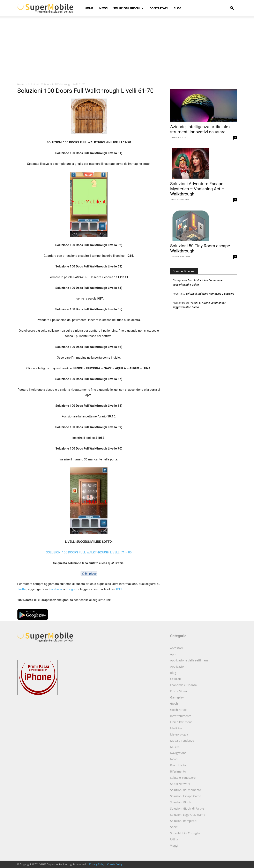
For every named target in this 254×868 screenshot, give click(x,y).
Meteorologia (179, 734)
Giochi (174, 704)
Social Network (180, 784)
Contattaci (159, 8)
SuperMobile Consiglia (185, 833)
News (103, 8)
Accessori (176, 648)
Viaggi (174, 845)
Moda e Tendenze (182, 741)
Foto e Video (178, 691)
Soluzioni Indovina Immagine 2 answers (210, 294)
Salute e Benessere (183, 778)
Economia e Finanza (183, 685)
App (173, 654)
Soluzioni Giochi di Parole (187, 808)
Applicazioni (178, 666)
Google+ (71, 589)
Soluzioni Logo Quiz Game (188, 815)
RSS (119, 589)
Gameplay (177, 697)
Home (89, 8)
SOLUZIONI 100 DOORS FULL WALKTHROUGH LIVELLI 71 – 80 (89, 552)
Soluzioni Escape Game (186, 796)
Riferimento (178, 771)
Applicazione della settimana (189, 660)
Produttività (178, 765)
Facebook (56, 589)
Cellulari (176, 679)
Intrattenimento (181, 716)
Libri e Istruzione (181, 722)
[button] (232, 9)
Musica (175, 747)
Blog (177, 8)
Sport (174, 827)
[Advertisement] (127, 52)
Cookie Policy (115, 864)
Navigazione (178, 753)
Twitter (22, 589)
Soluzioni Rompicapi (184, 821)
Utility (174, 839)
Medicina (176, 728)
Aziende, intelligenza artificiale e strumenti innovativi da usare (201, 129)
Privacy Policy (97, 864)
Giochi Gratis (179, 710)
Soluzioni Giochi (128, 8)
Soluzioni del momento (186, 790)
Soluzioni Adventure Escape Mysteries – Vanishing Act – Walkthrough (197, 189)
